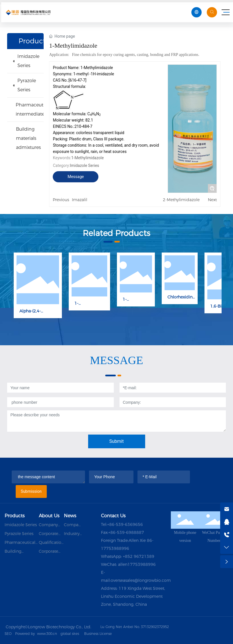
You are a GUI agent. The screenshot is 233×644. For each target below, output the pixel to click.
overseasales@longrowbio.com (141, 580)
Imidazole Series (85, 165)
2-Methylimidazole (181, 200)
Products (15, 516)
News (70, 516)
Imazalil (80, 200)
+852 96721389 (139, 556)
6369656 (134, 524)
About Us (49, 516)
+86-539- (116, 524)
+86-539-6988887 (126, 532)
